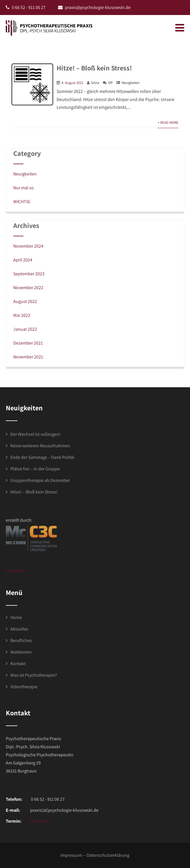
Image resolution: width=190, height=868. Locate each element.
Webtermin (21, 652)
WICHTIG (22, 202)
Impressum (71, 855)
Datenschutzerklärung (108, 855)
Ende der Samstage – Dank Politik (42, 457)
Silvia (95, 83)
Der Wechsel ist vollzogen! (36, 434)
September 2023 (29, 274)
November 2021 (28, 357)
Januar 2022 (25, 329)
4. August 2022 (72, 83)
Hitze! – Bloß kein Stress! (94, 68)
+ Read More (168, 122)
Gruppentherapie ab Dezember (40, 480)
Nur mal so (24, 188)
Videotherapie (24, 687)
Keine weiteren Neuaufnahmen (40, 446)
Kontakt (18, 664)
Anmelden (16, 571)
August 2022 (25, 301)
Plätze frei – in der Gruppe (35, 469)
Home (16, 617)
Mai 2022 (22, 315)
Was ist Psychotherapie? (34, 675)
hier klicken (40, 821)
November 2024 (28, 246)
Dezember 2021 (28, 343)
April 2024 (23, 260)
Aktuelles (19, 629)
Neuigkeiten (131, 83)
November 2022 (28, 288)
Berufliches (21, 640)
